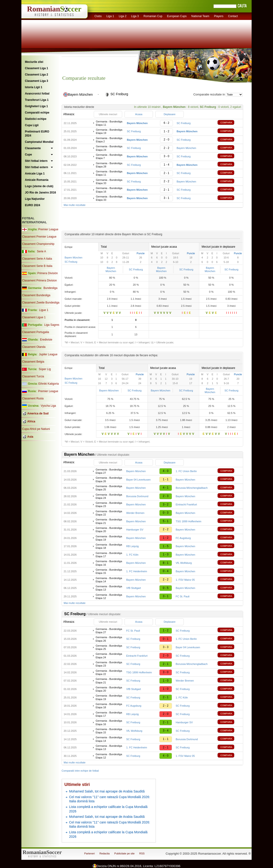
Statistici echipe (36, 119)
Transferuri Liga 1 (37, 100)
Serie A (41, 251)
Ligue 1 (44, 310)
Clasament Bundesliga (36, 295)
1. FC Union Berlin (186, 471)
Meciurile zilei (34, 62)
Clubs (98, 16)
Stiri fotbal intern (36, 161)
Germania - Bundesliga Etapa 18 (109, 546)
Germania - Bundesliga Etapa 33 (109, 182)
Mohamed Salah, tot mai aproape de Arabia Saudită (107, 791)
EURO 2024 (33, 205)
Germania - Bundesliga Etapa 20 (109, 530)
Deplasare (170, 114)
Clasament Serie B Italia (37, 266)
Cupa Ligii (32, 125)
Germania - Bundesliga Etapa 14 (109, 580)
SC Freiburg (184, 123)
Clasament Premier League (39, 237)
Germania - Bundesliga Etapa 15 (109, 571)
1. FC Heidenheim (137, 571)
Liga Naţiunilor (35, 199)
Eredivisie (46, 340)
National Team (200, 16)
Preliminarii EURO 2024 (37, 134)
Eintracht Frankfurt (186, 504)
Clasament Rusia (33, 398)
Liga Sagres (52, 325)
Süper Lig (45, 369)
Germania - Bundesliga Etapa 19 (109, 131)
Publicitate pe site (125, 853)
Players (219, 16)
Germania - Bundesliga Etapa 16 (109, 190)
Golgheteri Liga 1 (36, 106)
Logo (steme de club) (39, 186)
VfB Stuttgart (133, 588)
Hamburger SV (135, 530)
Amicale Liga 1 (35, 174)
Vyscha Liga (48, 406)
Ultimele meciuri (108, 114)
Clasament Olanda (34, 347)
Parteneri (90, 853)
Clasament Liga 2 (37, 75)
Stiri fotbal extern (37, 167)
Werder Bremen (135, 513)
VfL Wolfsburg (184, 563)
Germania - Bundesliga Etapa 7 (109, 156)
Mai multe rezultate (75, 205)
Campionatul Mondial (39, 142)
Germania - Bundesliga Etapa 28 (109, 165)
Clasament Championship (38, 244)
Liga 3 (135, 16)
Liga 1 (110, 16)
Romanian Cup (153, 16)
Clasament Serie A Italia (37, 259)
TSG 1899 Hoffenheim (189, 521)
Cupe (28, 155)
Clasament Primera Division (39, 280)
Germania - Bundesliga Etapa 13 (109, 588)
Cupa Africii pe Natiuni (36, 429)
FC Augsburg (183, 538)
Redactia (104, 853)
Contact (233, 16)
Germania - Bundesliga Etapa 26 (109, 479)
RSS (142, 853)
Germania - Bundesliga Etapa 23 (109, 504)
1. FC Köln (132, 555)
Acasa (139, 114)
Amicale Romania (37, 180)
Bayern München (186, 148)
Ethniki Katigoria (49, 384)
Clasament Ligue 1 (34, 317)
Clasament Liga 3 (37, 81)
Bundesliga (50, 288)
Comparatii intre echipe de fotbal (80, 771)
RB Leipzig (132, 546)
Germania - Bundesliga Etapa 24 (109, 148)
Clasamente (33, 148)
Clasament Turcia (33, 376)
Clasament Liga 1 (37, 68)
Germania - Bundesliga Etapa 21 (109, 521)
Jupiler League (48, 354)
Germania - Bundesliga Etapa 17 (109, 555)
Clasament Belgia (33, 362)
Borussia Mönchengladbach (192, 488)
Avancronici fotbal (37, 94)
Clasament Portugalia (36, 332)
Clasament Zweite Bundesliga (41, 303)
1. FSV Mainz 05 (185, 580)
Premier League (48, 229)
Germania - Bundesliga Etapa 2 (109, 140)
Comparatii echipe (37, 113)
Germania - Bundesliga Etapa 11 (109, 123)
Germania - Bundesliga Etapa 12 (109, 596)
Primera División (48, 273)
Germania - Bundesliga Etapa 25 (109, 488)
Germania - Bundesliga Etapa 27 (109, 471)
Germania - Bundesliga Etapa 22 (109, 513)
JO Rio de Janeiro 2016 (40, 193)
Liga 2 (123, 16)
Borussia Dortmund (137, 496)
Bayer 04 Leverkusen (138, 480)
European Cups (177, 16)
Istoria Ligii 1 (34, 87)
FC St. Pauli (183, 596)
